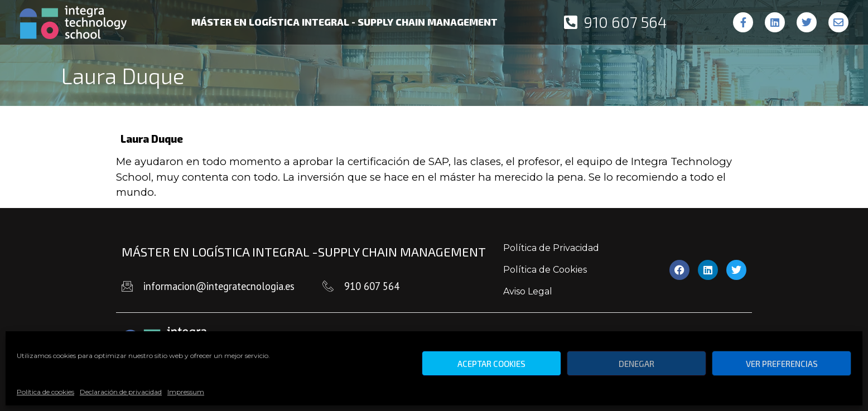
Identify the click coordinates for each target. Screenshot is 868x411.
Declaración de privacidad (121, 392)
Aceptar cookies (491, 364)
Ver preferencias (782, 364)
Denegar (636, 364)
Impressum (186, 392)
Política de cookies (45, 392)
